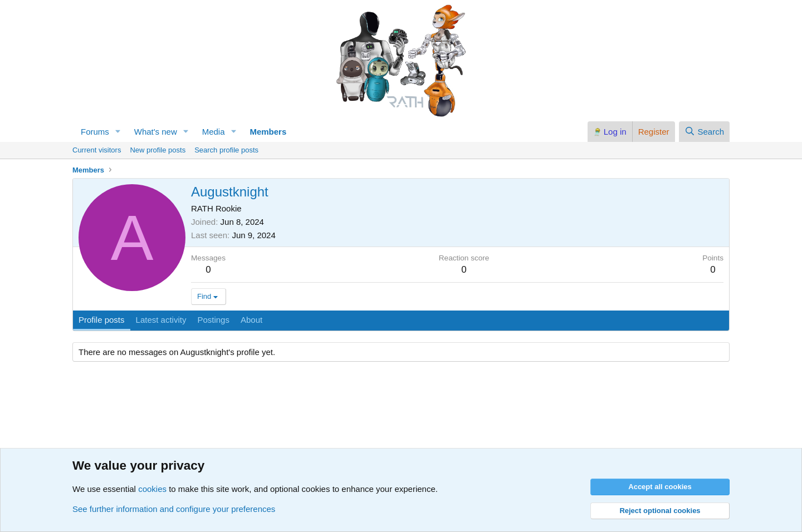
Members (268, 132)
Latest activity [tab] (161, 320)
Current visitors (97, 150)
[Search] (704, 132)
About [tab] (251, 320)
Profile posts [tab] (102, 320)
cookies (152, 489)
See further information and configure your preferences (174, 509)
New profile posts (158, 150)
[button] (118, 132)
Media (214, 132)
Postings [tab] (213, 320)
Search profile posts (226, 150)
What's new (156, 132)
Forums (95, 132)
